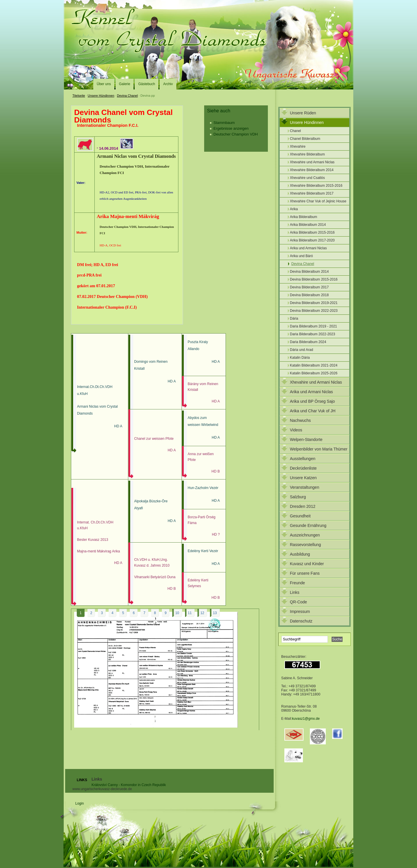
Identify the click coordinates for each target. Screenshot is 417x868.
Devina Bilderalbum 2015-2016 (314, 279)
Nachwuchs (300, 420)
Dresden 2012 (303, 506)
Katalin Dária (300, 358)
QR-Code (298, 602)
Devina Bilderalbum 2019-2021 (314, 303)
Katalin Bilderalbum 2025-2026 (314, 373)
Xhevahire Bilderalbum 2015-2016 (316, 186)
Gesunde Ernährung (308, 525)
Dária (294, 318)
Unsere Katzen (303, 478)
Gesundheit (300, 516)
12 (202, 613)
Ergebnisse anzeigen (231, 128)
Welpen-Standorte (306, 440)
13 (215, 613)
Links (295, 592)
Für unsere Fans (305, 573)
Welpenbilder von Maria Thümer (319, 449)
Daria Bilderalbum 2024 (308, 342)
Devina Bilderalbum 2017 (309, 287)
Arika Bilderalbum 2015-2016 (312, 232)
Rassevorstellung (305, 545)
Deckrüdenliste (303, 468)
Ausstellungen (303, 459)
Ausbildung (300, 554)
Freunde (297, 583)
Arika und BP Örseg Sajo (312, 401)
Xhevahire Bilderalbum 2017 (312, 193)
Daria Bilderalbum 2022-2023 (312, 334)
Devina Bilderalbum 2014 (309, 272)
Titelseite (79, 96)
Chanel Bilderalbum (305, 139)
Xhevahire (298, 147)
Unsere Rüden (303, 113)
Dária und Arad (301, 350)
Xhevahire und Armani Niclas (312, 162)
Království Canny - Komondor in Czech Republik (129, 785)
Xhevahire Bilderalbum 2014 (312, 170)
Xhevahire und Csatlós (307, 178)
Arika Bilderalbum (303, 217)
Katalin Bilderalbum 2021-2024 (314, 365)
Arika (294, 209)
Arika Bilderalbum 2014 (308, 225)
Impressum (300, 611)
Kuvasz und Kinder (307, 564)
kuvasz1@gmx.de (306, 719)
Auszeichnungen (305, 535)
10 (177, 613)
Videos (296, 430)
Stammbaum (224, 123)
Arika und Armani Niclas (308, 248)
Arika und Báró (301, 256)
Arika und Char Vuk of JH (313, 411)
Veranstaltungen (304, 487)
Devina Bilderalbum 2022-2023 (314, 311)
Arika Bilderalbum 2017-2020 (312, 240)
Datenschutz (301, 621)
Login (79, 803)
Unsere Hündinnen (101, 96)
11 (190, 613)
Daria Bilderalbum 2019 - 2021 (313, 326)
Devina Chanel (127, 96)
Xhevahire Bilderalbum (307, 154)
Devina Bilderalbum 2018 (309, 295)
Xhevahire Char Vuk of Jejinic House (318, 201)
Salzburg (298, 497)
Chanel (295, 131)
